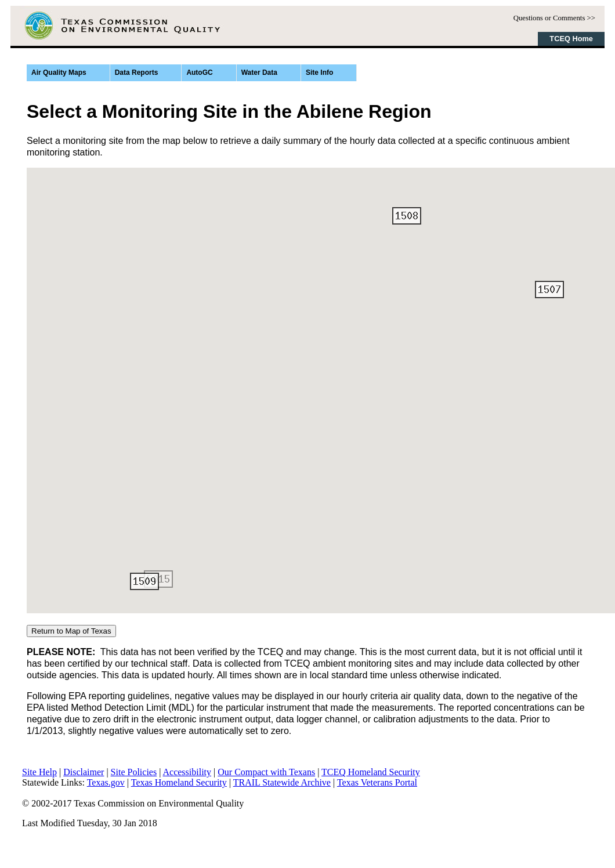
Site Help (39, 772)
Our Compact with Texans (266, 772)
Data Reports (137, 73)
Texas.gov (106, 782)
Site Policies (134, 772)
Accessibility (187, 772)
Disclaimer (84, 772)
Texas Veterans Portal (377, 782)
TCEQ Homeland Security (371, 772)
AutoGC (199, 73)
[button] (549, 290)
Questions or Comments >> (554, 18)
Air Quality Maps (59, 73)
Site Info (319, 73)
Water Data (259, 73)
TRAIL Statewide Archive (282, 782)
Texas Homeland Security (179, 782)
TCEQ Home (571, 39)
